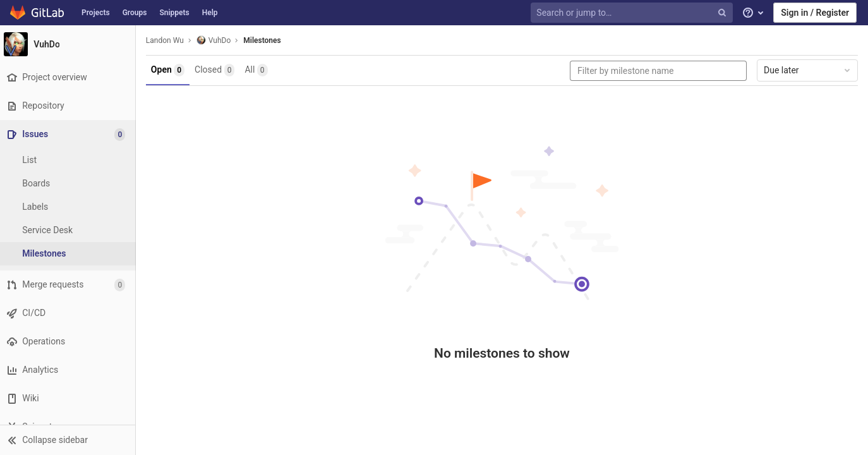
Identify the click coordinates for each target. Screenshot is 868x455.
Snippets (174, 13)
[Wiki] (69, 398)
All (260, 70)
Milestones (265, 40)
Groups (135, 13)
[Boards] (69, 184)
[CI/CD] (69, 313)
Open (171, 70)
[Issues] (70, 134)
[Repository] (69, 106)
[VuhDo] (69, 44)
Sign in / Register (815, 13)
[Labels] (69, 207)
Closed (218, 70)
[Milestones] (69, 254)
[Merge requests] (69, 285)
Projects (96, 13)
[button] (69, 440)
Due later (808, 70)
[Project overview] (69, 77)
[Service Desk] (69, 230)
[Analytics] (69, 370)
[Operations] (69, 342)
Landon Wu (168, 40)
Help (210, 13)
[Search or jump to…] (633, 13)
